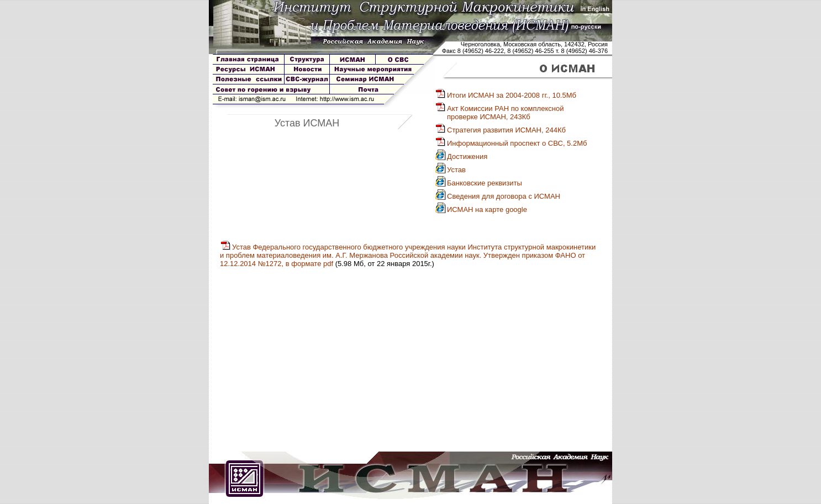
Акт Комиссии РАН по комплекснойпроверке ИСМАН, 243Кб (499, 113)
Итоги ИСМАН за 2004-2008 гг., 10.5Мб (506, 95)
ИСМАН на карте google (481, 209)
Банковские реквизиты (478, 183)
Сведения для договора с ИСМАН (498, 196)
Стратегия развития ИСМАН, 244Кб (500, 130)
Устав (450, 170)
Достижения (461, 156)
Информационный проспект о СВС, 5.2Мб (511, 143)
